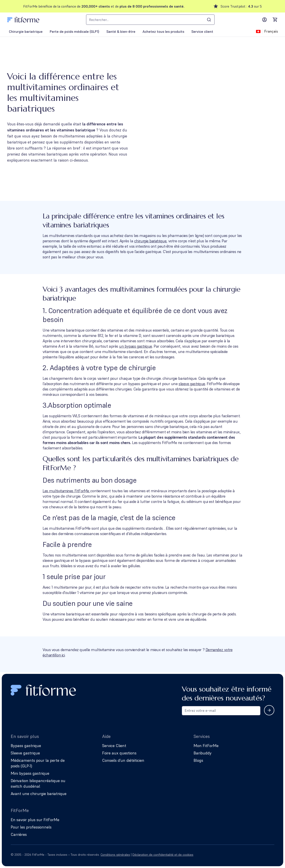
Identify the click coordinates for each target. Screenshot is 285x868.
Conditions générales (115, 855)
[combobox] (150, 20)
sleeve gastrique (192, 384)
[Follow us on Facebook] (259, 855)
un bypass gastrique (136, 346)
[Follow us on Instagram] (247, 855)
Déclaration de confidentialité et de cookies (163, 855)
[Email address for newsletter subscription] (221, 711)
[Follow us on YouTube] (272, 855)
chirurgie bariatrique (151, 241)
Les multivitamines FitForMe (67, 491)
